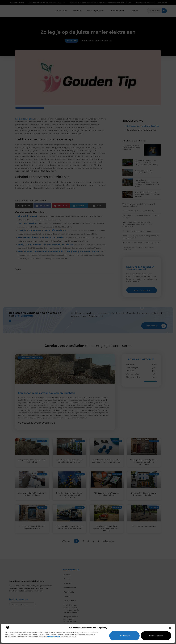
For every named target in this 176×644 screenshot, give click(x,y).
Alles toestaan (124, 636)
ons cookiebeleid (54, 637)
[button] (170, 628)
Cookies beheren (156, 636)
